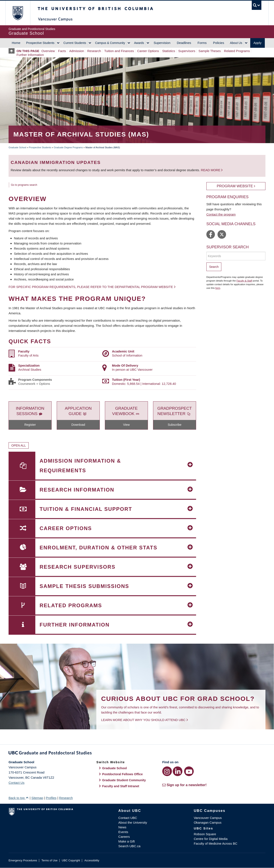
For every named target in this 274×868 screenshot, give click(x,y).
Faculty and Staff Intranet (121, 786)
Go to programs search (24, 185)
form (218, 288)
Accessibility (92, 860)
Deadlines (184, 43)
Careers (124, 837)
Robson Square (205, 834)
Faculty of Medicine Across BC (215, 843)
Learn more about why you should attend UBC (143, 720)
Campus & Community (110, 43)
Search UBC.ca (129, 846)
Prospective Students (40, 43)
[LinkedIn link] (178, 771)
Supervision (162, 43)
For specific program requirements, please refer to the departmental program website (91, 287)
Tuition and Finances (119, 51)
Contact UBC (128, 818)
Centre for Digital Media (211, 839)
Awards (139, 43)
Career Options (148, 51)
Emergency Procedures (23, 860)
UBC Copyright (71, 860)
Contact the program (221, 214)
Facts (62, 51)
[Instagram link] (167, 771)
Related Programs (237, 51)
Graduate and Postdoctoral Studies (137, 754)
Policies (219, 43)
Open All (19, 445)
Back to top (19, 798)
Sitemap (37, 798)
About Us (236, 43)
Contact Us (16, 783)
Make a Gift (127, 841)
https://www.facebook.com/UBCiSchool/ (211, 234)
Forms (202, 43)
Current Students (75, 43)
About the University (133, 822)
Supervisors (187, 51)
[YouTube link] (189, 771)
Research (94, 51)
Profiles (51, 798)
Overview (48, 51)
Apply (258, 43)
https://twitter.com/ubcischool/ (222, 234)
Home (16, 43)
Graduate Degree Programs (68, 147)
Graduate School (17, 147)
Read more (211, 170)
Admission (77, 51)
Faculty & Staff (244, 281)
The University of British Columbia (18, 13)
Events (123, 832)
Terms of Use (49, 860)
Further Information (30, 55)
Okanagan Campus (208, 822)
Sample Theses (210, 51)
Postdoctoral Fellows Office (122, 774)
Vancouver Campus (208, 818)
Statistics (169, 51)
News (122, 827)
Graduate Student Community (124, 780)
